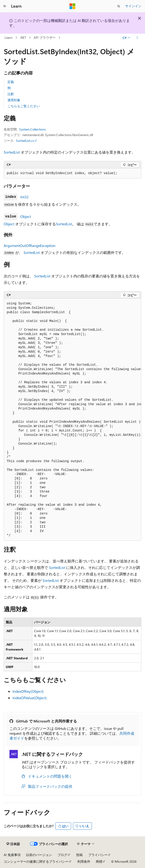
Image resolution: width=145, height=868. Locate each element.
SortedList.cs (25, 141)
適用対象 (14, 100)
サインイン (133, 6)
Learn (9, 37)
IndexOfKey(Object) (28, 691)
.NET (23, 37)
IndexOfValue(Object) (30, 698)
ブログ (62, 855)
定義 (11, 82)
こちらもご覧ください (24, 106)
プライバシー (98, 855)
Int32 (24, 197)
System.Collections (32, 129)
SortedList (12, 152)
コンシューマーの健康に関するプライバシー (36, 861)
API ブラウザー (45, 37)
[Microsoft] (72, 6)
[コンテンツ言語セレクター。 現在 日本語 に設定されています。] (13, 844)
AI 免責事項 (12, 855)
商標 (99, 861)
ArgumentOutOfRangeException (30, 245)
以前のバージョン (39, 855)
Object (26, 216)
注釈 (11, 94)
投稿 (79, 855)
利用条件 (84, 861)
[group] (72, 420)
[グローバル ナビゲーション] (5, 6)
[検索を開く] (119, 6)
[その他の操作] (137, 38)
